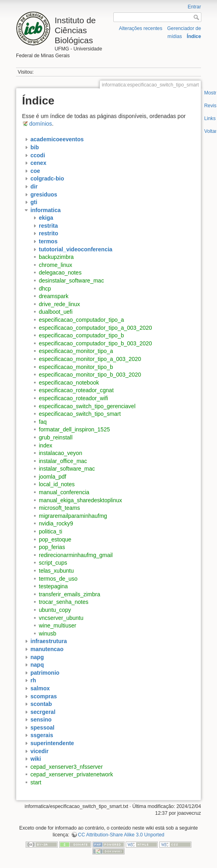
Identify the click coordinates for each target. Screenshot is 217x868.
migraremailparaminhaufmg (73, 516)
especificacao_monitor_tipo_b (76, 367)
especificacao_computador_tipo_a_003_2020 (95, 328)
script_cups (53, 563)
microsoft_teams (59, 508)
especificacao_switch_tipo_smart (80, 414)
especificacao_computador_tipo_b (81, 335)
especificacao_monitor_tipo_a (76, 351)
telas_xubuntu (56, 571)
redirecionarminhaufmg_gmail (76, 555)
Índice (194, 36)
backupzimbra (56, 257)
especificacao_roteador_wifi (73, 398)
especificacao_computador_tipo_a (81, 320)
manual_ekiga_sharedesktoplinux (80, 500)
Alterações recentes (141, 28)
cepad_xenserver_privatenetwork (72, 774)
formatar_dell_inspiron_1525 (74, 429)
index (45, 445)
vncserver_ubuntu (61, 618)
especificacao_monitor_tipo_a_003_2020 (90, 359)
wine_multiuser (57, 625)
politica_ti (50, 531)
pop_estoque (55, 539)
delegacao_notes (60, 273)
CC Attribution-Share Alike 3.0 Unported (121, 835)
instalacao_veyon (60, 453)
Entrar (194, 7)
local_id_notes (57, 484)
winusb (48, 633)
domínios (41, 124)
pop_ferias (52, 547)
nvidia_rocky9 (56, 523)
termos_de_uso (58, 579)
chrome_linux (55, 265)
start (36, 782)
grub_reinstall (56, 437)
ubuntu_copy (55, 610)
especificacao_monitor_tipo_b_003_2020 (90, 375)
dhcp (45, 289)
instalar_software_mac (67, 469)
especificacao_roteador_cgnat (76, 390)
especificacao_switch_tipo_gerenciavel (87, 406)
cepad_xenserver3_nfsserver (67, 767)
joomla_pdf (53, 477)
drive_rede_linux (59, 304)
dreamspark (54, 296)
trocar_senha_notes (64, 602)
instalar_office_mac (63, 461)
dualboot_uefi (56, 312)
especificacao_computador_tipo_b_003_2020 (95, 343)
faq (43, 422)
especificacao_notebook (69, 383)
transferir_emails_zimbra (69, 594)
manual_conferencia (64, 492)
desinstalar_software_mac (71, 281)
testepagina (53, 586)
